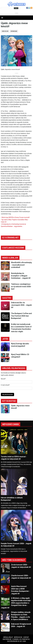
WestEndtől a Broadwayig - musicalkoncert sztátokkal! (21, 265)
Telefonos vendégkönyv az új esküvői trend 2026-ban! (21, 286)
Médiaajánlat (8, 637)
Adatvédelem (7, 639)
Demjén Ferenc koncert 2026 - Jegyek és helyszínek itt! (16, 545)
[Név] (16, 382)
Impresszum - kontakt (21, 637)
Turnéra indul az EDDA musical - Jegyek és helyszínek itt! (14, 458)
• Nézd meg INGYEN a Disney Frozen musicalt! (15, 217)
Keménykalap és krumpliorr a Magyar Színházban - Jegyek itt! (21, 276)
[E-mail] (16, 388)
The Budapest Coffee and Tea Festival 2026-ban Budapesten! (21, 316)
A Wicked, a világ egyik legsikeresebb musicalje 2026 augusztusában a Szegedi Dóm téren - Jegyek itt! (16, 603)
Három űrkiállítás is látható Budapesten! (12, 499)
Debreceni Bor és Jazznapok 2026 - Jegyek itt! (21, 305)
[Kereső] (7, 8)
